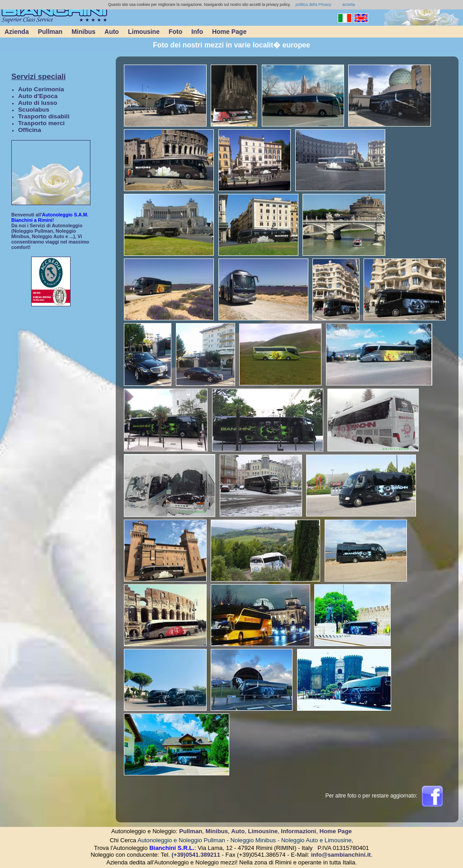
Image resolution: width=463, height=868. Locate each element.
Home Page (229, 32)
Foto (175, 32)
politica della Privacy (313, 5)
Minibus (83, 32)
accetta (349, 5)
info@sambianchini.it (341, 855)
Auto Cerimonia (41, 89)
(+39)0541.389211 (196, 855)
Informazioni (298, 831)
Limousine (144, 32)
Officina (30, 130)
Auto (112, 32)
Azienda (17, 32)
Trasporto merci (41, 123)
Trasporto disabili (44, 116)
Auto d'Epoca (38, 96)
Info (197, 32)
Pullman (50, 32)
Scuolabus (34, 110)
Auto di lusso (38, 103)
